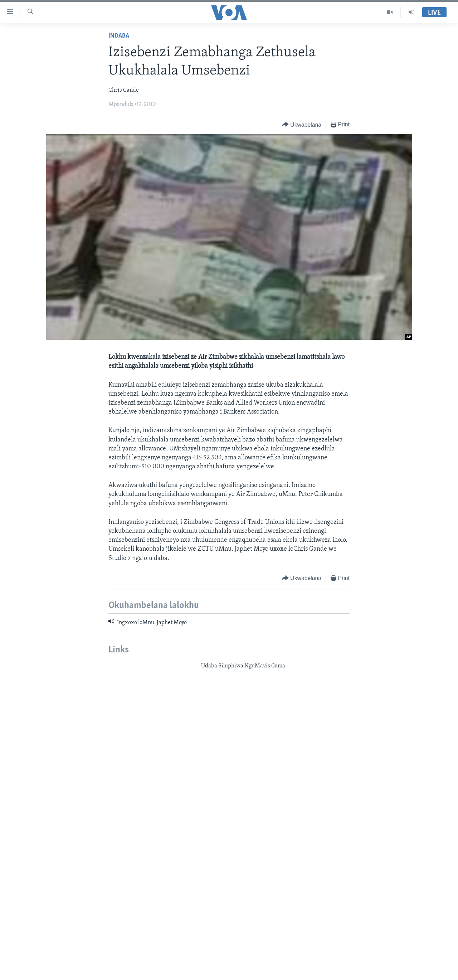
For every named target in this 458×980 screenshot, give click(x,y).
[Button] (302, 125)
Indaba (119, 36)
